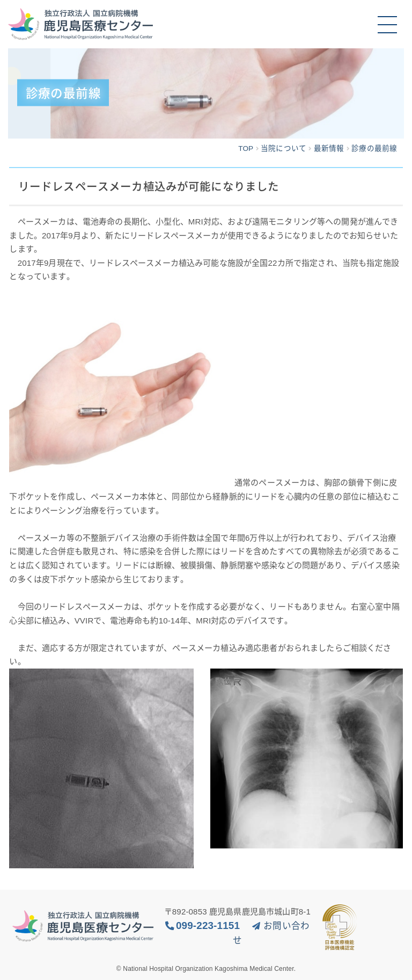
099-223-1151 (208, 925)
